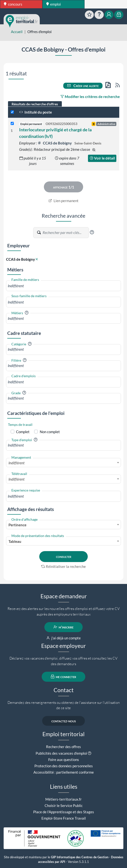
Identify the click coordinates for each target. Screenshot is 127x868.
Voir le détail (102, 158)
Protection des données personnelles (64, 766)
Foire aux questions (64, 760)
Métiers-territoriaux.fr (63, 799)
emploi (54, 4)
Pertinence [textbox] (17, 525)
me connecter (64, 677)
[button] (92, 232)
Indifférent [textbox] (16, 463)
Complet (23, 432)
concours (13, 4)
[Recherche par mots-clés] (65, 233)
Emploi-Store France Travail (64, 818)
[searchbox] (63, 286)
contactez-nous (64, 721)
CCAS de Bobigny (55, 143)
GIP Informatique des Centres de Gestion (80, 857)
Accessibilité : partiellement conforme (64, 772)
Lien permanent (64, 201)
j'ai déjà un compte (64, 638)
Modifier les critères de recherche (90, 97)
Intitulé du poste (36, 112)
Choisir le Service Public (64, 805)
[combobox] (63, 286)
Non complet (50, 432)
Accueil (17, 32)
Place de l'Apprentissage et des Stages (64, 812)
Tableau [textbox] (15, 541)
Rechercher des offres (63, 747)
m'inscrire (64, 627)
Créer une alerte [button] (83, 86)
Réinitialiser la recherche (63, 566)
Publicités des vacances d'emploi (61, 753)
